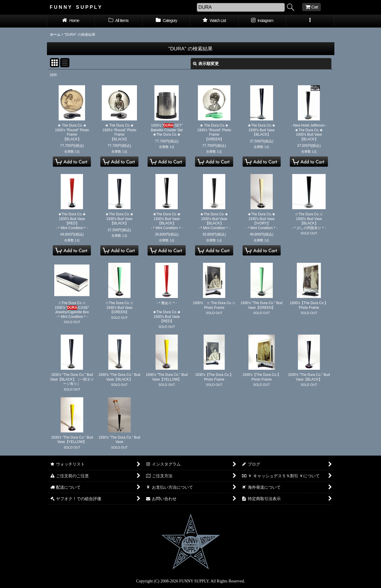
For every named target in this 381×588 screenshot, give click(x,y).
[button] (310, 21)
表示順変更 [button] (206, 64)
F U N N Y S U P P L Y (76, 7)
